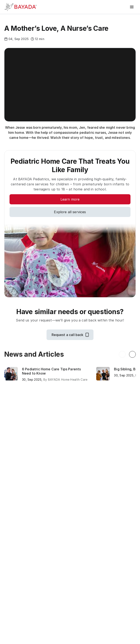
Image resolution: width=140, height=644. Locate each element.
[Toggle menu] (132, 7)
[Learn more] (70, 199)
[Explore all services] (70, 212)
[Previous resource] (122, 354)
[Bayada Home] (21, 7)
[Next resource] (132, 354)
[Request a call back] (70, 335)
